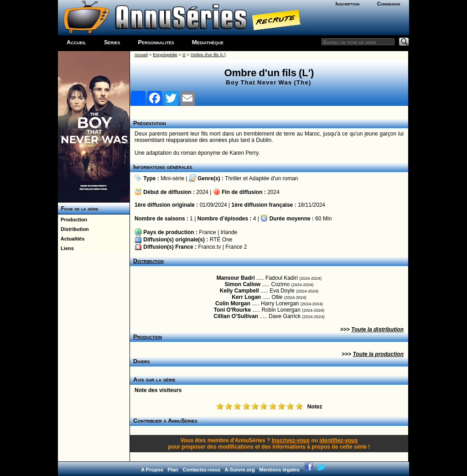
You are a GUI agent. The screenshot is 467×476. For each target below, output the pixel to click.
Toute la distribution (377, 330)
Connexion (389, 4)
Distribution (73, 229)
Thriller (233, 178)
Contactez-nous (202, 470)
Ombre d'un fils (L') (208, 55)
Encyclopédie (165, 55)
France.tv (209, 247)
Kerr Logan (246, 297)
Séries (112, 42)
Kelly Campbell (239, 291)
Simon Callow (242, 284)
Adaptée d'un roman (274, 178)
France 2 (236, 247)
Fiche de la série (78, 209)
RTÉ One (221, 240)
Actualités (71, 239)
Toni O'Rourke (232, 310)
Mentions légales (279, 470)
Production (73, 220)
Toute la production (378, 354)
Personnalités (156, 42)
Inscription (348, 4)
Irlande (229, 232)
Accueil (76, 42)
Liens (66, 248)
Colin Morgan (233, 303)
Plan (173, 470)
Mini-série (172, 178)
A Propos (152, 470)
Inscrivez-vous (291, 440)
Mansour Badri (236, 278)
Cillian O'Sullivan (236, 316)
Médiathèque (208, 42)
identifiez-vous (338, 440)
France (207, 232)
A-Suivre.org (239, 470)
